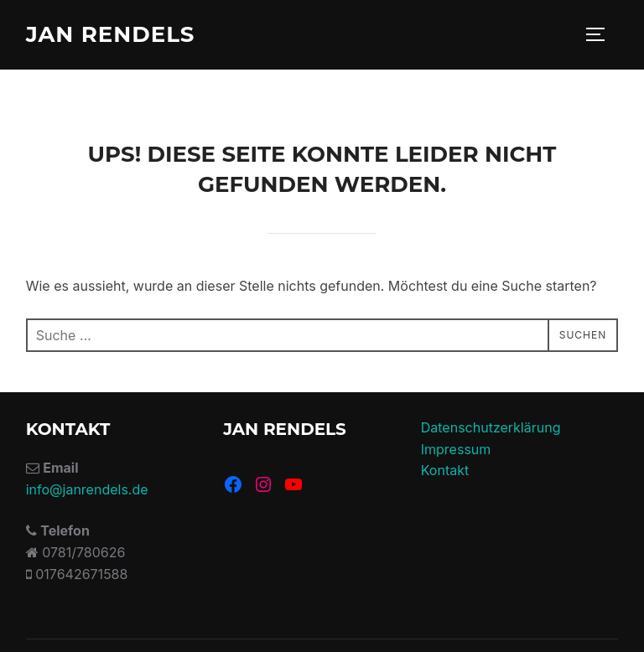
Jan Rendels (111, 34)
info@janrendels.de (87, 489)
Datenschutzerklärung (491, 427)
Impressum (456, 449)
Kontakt (445, 470)
